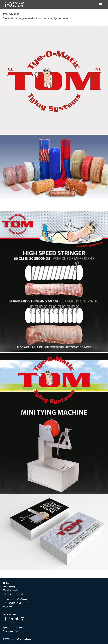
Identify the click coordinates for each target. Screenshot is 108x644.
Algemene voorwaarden (13, 628)
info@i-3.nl (7, 606)
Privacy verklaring (10, 631)
